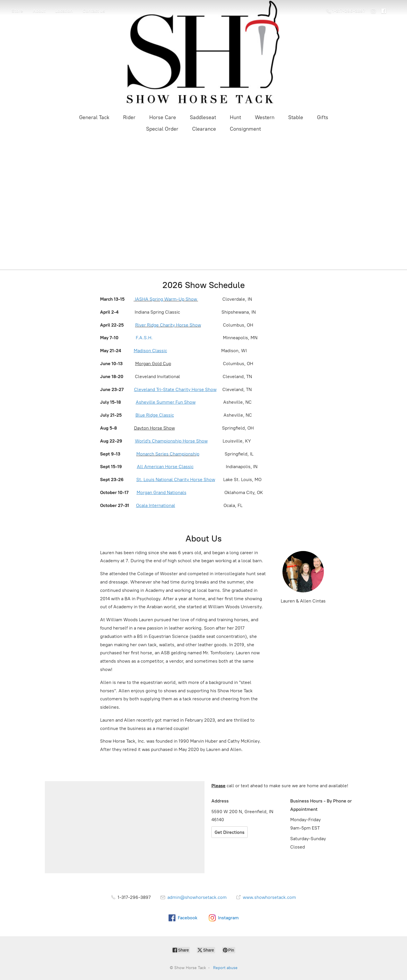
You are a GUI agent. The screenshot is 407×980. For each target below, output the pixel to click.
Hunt (235, 117)
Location (64, 11)
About (39, 11)
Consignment (245, 129)
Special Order (162, 129)
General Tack (94, 117)
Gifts (323, 117)
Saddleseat (203, 117)
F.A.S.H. (144, 338)
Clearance (204, 129)
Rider (129, 117)
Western (265, 117)
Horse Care (163, 117)
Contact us (94, 11)
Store (17, 11)
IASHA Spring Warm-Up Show (166, 299)
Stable (296, 117)
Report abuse (225, 968)
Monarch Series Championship (168, 454)
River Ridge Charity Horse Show (168, 325)
